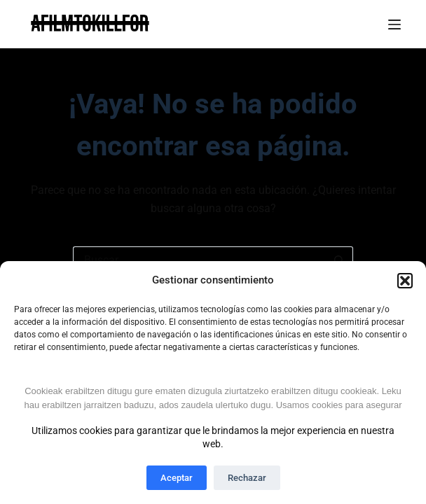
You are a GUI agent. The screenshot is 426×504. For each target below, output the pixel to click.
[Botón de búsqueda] (339, 260)
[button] (405, 281)
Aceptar (177, 478)
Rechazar (247, 478)
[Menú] (394, 24)
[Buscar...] (199, 260)
